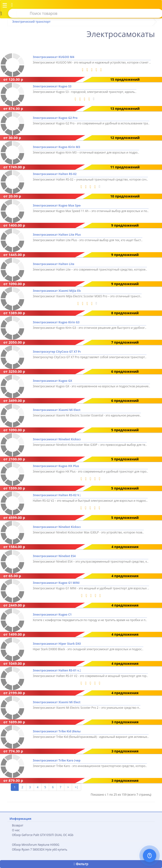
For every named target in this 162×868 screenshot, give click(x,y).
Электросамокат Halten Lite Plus (57, 235)
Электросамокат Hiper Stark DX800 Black (57, 644)
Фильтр (81, 864)
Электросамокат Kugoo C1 (52, 615)
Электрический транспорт (31, 22)
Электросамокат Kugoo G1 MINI (56, 583)
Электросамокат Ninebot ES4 (54, 556)
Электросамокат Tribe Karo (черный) (57, 761)
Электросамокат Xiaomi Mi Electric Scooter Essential (57, 410)
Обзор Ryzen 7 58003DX (28, 849)
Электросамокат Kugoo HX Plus (56, 466)
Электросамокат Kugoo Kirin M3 (56, 147)
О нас (16, 830)
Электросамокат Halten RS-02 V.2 (57, 495)
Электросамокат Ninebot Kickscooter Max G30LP (57, 527)
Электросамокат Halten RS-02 (55, 174)
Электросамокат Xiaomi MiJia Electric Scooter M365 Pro (57, 291)
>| (76, 787)
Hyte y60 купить (56, 849)
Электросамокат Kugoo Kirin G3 (56, 322)
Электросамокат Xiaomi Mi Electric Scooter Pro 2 (57, 702)
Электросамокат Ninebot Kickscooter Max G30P (57, 439)
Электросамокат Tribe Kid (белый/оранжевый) (57, 731)
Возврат (18, 825)
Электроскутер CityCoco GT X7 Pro (57, 352)
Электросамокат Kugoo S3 (52, 86)
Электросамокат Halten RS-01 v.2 (57, 671)
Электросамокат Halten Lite (53, 264)
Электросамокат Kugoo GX (53, 381)
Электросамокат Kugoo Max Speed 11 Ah (57, 205)
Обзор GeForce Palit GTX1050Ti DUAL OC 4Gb (43, 835)
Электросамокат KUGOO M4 (53, 57)
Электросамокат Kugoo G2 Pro (55, 118)
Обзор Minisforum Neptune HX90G (36, 845)
